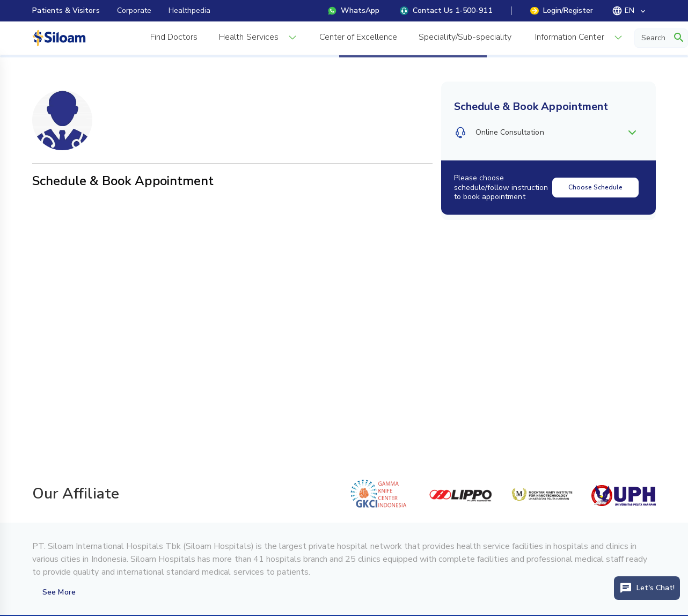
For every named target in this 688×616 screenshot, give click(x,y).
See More (59, 592)
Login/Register (562, 10)
